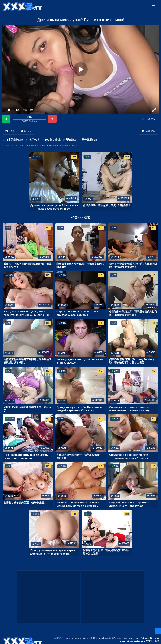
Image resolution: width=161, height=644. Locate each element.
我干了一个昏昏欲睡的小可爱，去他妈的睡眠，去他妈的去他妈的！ (133, 265)
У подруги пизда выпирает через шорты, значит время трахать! (53, 552)
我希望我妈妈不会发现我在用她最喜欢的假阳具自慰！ (80, 265)
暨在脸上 (71, 140)
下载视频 (151, 119)
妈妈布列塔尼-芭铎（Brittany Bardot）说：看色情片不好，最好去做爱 (132, 361)
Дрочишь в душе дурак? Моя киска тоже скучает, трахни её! (54, 207)
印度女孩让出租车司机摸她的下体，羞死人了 (27, 409)
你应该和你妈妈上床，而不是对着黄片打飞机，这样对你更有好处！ (133, 313)
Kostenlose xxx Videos (135, 638)
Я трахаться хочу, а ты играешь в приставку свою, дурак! (78, 313)
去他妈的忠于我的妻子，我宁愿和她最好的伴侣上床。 (80, 456)
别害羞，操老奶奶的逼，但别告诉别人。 (26, 503)
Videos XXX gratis (93, 638)
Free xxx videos (73, 638)
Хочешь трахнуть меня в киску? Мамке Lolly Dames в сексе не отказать (78, 504)
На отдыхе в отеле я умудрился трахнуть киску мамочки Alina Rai (26, 313)
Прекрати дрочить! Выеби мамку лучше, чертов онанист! (26, 456)
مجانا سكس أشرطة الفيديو (133, 641)
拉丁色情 (34, 140)
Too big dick (53, 140)
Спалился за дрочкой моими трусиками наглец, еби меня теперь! (129, 456)
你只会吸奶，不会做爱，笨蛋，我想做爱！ (107, 205)
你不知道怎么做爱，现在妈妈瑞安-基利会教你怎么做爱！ (106, 552)
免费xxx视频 (152, 641)
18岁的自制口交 (14, 140)
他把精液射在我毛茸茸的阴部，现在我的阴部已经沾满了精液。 (27, 361)
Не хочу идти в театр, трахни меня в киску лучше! (80, 361)
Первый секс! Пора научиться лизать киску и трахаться (129, 504)
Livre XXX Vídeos (113, 638)
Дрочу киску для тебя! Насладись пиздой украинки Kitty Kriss (79, 409)
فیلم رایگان (154, 638)
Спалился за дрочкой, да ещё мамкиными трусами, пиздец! (129, 409)
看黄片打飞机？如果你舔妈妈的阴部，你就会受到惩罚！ (27, 265)
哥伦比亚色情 (90, 140)
